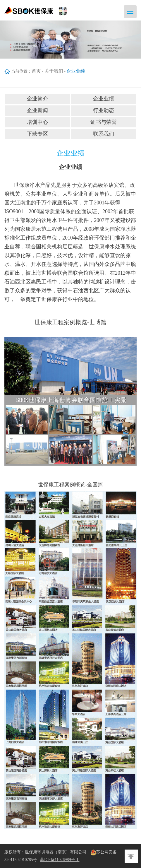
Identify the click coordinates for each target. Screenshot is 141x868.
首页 (36, 71)
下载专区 (37, 134)
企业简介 (37, 99)
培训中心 (37, 122)
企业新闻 (37, 110)
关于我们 (54, 71)
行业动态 (104, 110)
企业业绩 (104, 99)
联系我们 (104, 134)
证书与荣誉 (104, 122)
